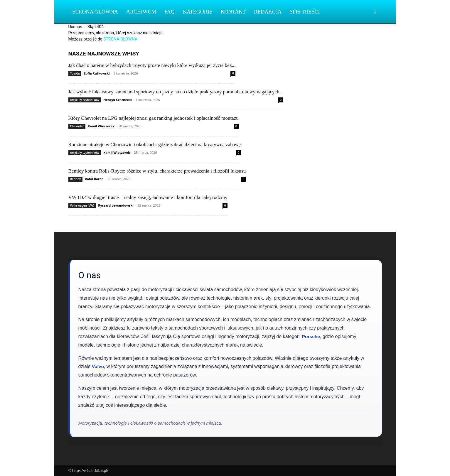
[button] (375, 12)
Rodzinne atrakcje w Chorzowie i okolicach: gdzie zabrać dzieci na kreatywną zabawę (155, 145)
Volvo (98, 366)
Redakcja (268, 12)
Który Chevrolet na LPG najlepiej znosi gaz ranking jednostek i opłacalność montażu (154, 118)
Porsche (311, 336)
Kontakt (233, 12)
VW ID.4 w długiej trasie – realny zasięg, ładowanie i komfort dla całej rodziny (148, 197)
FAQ (170, 12)
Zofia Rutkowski (97, 73)
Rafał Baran (94, 179)
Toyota (75, 73)
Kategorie (198, 12)
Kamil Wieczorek (101, 126)
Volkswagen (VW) (82, 205)
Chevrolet (77, 126)
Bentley (76, 179)
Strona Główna (95, 12)
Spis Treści (305, 12)
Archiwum (141, 12)
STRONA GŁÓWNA (120, 39)
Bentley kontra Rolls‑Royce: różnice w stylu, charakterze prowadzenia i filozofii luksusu (157, 171)
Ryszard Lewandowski (116, 205)
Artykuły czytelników (85, 100)
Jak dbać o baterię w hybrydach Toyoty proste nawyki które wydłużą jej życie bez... (152, 65)
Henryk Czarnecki (118, 100)
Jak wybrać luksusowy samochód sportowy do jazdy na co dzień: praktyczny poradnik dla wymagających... (176, 92)
